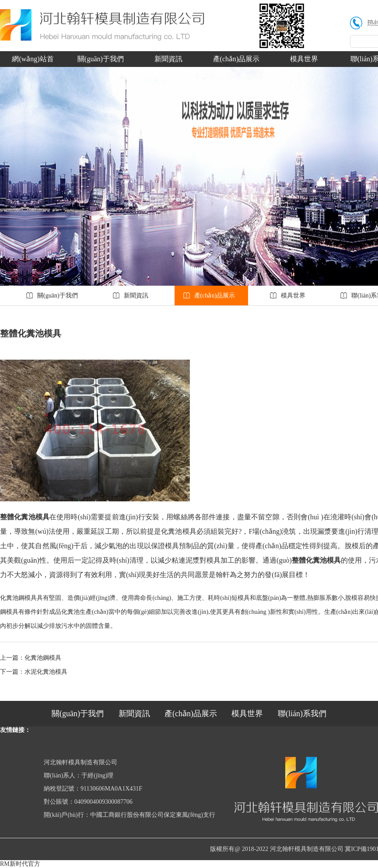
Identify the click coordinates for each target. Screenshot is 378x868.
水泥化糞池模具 (46, 672)
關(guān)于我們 (101, 59)
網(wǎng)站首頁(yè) (33, 61)
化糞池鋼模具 (43, 658)
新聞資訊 (168, 59)
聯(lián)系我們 (302, 714)
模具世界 (304, 59)
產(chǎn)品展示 (236, 59)
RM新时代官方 (20, 864)
